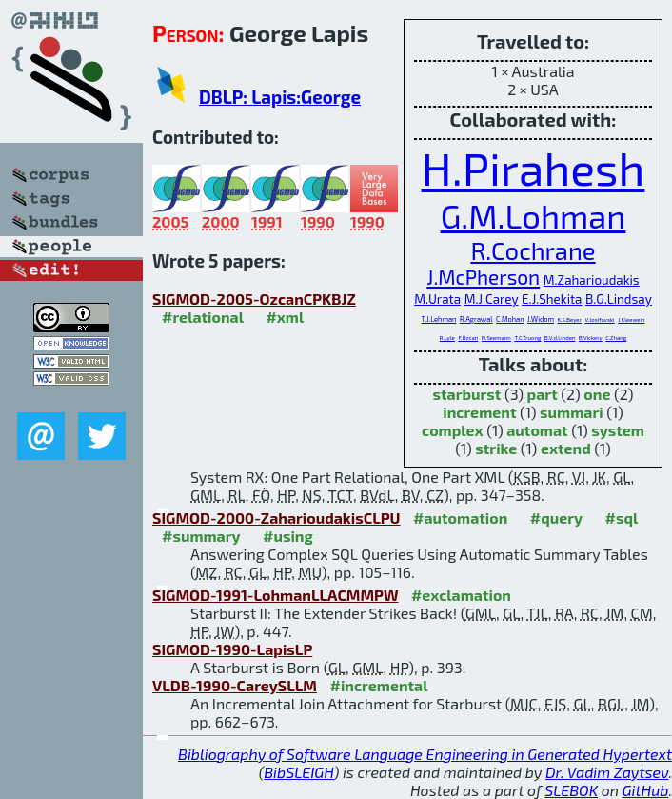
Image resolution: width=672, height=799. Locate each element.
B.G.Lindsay (619, 299)
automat (537, 430)
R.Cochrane (533, 250)
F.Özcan (468, 338)
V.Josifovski (600, 320)
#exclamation (461, 595)
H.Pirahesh (534, 168)
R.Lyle (447, 338)
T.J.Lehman (438, 319)
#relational (203, 317)
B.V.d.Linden (560, 338)
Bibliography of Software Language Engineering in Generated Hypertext (425, 754)
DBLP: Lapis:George (280, 97)
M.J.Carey (492, 299)
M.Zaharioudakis (592, 280)
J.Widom (541, 319)
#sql (622, 518)
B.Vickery (591, 338)
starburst (467, 394)
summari (572, 412)
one (597, 394)
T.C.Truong (527, 338)
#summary (201, 536)
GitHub (646, 790)
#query (556, 518)
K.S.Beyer (570, 320)
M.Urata (437, 299)
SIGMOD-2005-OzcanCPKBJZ (254, 299)
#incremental (378, 685)
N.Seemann (496, 338)
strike (496, 448)
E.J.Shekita (552, 299)
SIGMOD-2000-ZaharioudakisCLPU (277, 518)
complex (453, 430)
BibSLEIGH (298, 772)
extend (566, 448)
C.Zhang (616, 338)
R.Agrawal (476, 319)
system (618, 430)
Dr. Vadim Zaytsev (607, 772)
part (543, 394)
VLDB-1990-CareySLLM (235, 685)
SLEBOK (571, 790)
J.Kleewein (631, 320)
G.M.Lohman (534, 215)
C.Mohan (510, 319)
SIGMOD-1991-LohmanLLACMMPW (275, 595)
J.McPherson (483, 277)
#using (288, 536)
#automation (460, 518)
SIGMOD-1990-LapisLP (232, 649)
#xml (285, 317)
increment (479, 412)
